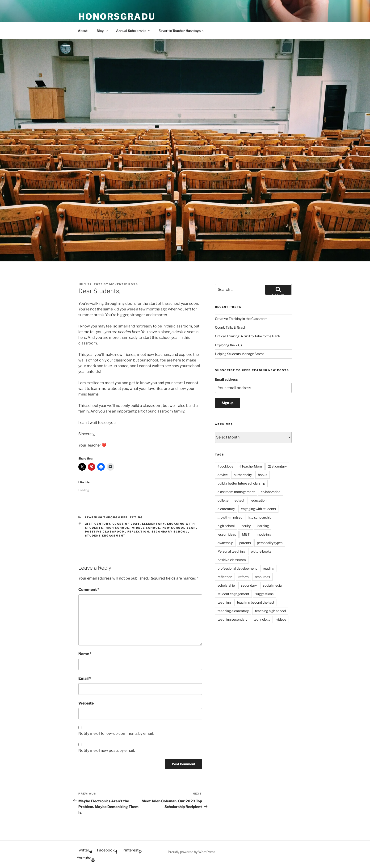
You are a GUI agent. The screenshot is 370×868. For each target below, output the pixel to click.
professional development (237, 568)
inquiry (246, 526)
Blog (102, 31)
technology (262, 619)
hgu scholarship (260, 517)
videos (281, 619)
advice (223, 475)
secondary (249, 585)
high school (118, 528)
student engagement (105, 536)
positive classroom (105, 532)
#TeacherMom (251, 466)
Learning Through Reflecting (114, 517)
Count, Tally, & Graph (231, 327)
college (223, 500)
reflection (138, 532)
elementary (153, 524)
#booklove (225, 466)
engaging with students (258, 509)
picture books (261, 551)
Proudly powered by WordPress (191, 852)
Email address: (227, 379)
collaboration (271, 492)
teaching (224, 602)
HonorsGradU (117, 17)
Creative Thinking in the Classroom (241, 319)
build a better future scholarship (241, 483)
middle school (146, 528)
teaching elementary (233, 611)
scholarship (226, 585)
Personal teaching (231, 551)
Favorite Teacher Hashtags (182, 31)
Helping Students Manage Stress (240, 354)
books (263, 475)
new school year (179, 528)
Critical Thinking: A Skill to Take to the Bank (248, 336)
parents (245, 543)
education (259, 500)
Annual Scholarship (133, 31)
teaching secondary (232, 619)
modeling (264, 534)
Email (85, 678)
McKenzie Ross (124, 284)
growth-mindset (230, 517)
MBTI (246, 534)
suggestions (264, 594)
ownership (225, 543)
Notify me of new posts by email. (107, 750)
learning (263, 526)
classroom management (236, 492)
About (83, 31)
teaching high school (270, 611)
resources (262, 577)
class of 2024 (126, 524)
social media (272, 585)
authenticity (243, 475)
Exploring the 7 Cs (229, 345)
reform (244, 577)
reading (269, 568)
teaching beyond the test (256, 602)
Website (86, 703)
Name (85, 654)
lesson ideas (227, 534)
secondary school (170, 532)
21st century (98, 524)
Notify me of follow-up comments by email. (116, 733)
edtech (240, 500)
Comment (89, 590)
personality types (270, 543)
